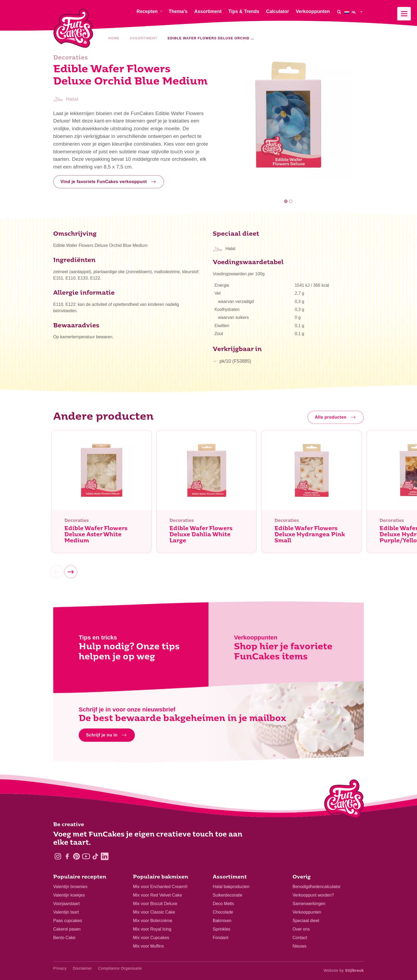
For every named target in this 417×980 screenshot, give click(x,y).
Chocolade (223, 912)
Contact (300, 938)
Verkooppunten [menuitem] (313, 11)
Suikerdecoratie (228, 895)
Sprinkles (222, 929)
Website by (344, 970)
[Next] (70, 574)
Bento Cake (64, 938)
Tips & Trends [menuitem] (244, 11)
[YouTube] (86, 856)
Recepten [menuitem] (147, 11)
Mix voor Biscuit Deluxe (155, 904)
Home (114, 38)
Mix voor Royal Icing (152, 929)
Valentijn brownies (70, 887)
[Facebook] (67, 856)
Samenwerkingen (309, 904)
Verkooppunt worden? (313, 895)
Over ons (301, 929)
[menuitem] (354, 12)
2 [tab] (291, 201)
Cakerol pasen (67, 929)
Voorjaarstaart (66, 904)
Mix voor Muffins (148, 946)
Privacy (60, 968)
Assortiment (144, 38)
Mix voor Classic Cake (154, 912)
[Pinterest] (76, 856)
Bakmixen (222, 921)
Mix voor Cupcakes (151, 938)
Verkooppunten (307, 912)
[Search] (339, 12)
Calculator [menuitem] (277, 11)
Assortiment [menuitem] (208, 11)
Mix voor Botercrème (153, 921)
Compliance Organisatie (120, 968)
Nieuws (299, 946)
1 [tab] (286, 201)
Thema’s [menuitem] (178, 11)
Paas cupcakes (68, 921)
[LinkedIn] (105, 856)
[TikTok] (95, 856)
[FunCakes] (73, 28)
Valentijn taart (66, 912)
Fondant (221, 938)
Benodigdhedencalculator (317, 887)
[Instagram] (58, 856)
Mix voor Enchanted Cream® (160, 887)
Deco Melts (223, 904)
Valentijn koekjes (69, 895)
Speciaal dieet (306, 921)
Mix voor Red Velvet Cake (157, 895)
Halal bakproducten (231, 887)
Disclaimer (82, 968)
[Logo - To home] (344, 800)
